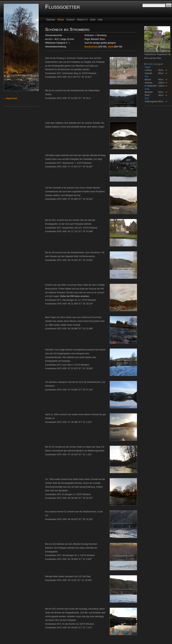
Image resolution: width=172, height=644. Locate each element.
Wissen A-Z (82, 20)
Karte (111, 47)
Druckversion (91, 47)
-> (166, 70)
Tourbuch (70, 20)
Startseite (51, 20)
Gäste (93, 20)
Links (100, 20)
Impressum (12, 98)
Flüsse (61, 20)
